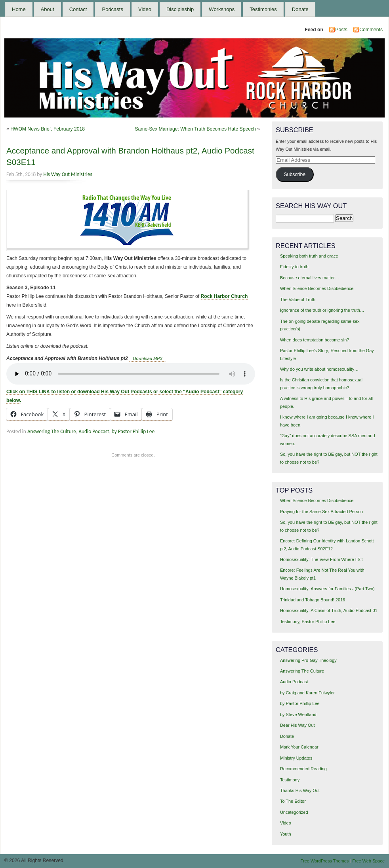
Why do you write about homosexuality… (319, 369)
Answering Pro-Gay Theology (308, 660)
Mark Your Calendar (299, 747)
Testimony (290, 780)
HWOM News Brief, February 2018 (48, 129)
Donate (300, 9)
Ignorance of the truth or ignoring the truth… (322, 310)
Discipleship (180, 9)
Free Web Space (368, 861)
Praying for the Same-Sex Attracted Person (321, 512)
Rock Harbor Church (224, 296)
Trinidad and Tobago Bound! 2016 (313, 600)
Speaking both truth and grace (309, 256)
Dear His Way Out (297, 725)
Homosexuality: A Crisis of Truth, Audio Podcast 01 (329, 610)
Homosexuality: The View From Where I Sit (321, 559)
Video (145, 9)
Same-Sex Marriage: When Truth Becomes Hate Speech (195, 129)
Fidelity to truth (294, 267)
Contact (78, 9)
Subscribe (295, 174)
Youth (286, 834)
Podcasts (112, 9)
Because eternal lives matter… (310, 278)
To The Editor (293, 801)
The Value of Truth (298, 299)
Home (19, 9)
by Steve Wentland (298, 714)
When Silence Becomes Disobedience (317, 288)
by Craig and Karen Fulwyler (307, 693)
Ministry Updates (296, 758)
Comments (371, 30)
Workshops (222, 9)
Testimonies (263, 9)
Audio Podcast (94, 431)
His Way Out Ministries (68, 174)
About (48, 9)
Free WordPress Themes (324, 861)
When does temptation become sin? (315, 340)
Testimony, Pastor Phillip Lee (308, 622)
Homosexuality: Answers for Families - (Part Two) (327, 589)
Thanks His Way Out (300, 790)
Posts (341, 30)
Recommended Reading (303, 769)
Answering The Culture (52, 431)
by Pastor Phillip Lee (133, 431)
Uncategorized (294, 812)
